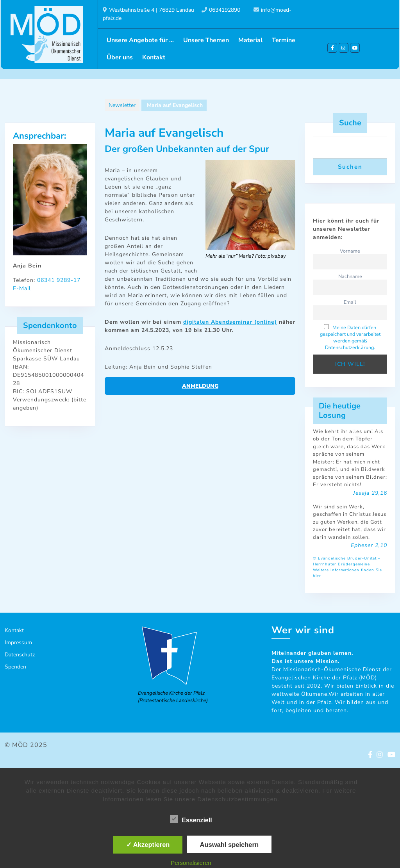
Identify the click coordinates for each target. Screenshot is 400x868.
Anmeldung (200, 386)
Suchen (350, 167)
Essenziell (191, 819)
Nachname (350, 276)
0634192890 (225, 10)
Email (350, 302)
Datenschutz (20, 655)
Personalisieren (191, 863)
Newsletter (122, 105)
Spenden (15, 667)
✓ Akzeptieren (148, 845)
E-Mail (22, 288)
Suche (350, 123)
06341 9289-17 (59, 280)
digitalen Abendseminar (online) (230, 322)
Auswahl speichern (229, 845)
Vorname (350, 251)
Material (250, 40)
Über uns (120, 57)
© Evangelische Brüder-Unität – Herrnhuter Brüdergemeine (347, 561)
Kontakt (154, 57)
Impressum (18, 643)
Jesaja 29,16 (370, 493)
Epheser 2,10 (369, 545)
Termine (284, 40)
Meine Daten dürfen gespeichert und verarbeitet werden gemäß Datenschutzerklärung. (350, 337)
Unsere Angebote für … (140, 40)
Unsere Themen (206, 40)
